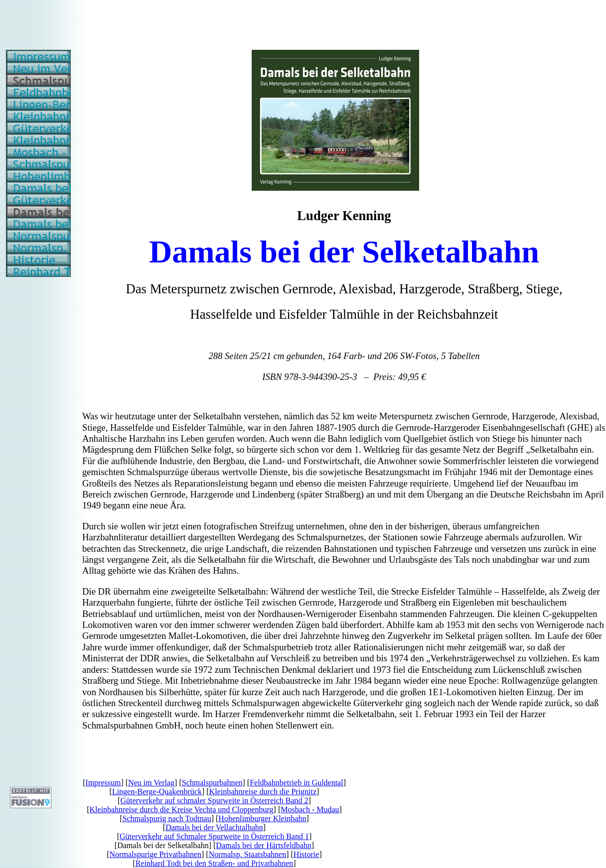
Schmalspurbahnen (212, 783)
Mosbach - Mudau (310, 809)
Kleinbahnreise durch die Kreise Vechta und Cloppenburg (181, 809)
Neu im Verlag (151, 783)
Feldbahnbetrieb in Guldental (297, 783)
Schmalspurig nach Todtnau (167, 818)
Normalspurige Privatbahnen (155, 854)
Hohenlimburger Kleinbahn (262, 818)
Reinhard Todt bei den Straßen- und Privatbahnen (215, 863)
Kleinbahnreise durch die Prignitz (263, 792)
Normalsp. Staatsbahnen (248, 854)
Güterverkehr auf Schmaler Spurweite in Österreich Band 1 (214, 836)
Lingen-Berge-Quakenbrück (157, 792)
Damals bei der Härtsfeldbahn (263, 845)
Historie (306, 854)
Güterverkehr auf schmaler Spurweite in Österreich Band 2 (214, 801)
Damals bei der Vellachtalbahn (214, 827)
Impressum (103, 783)
